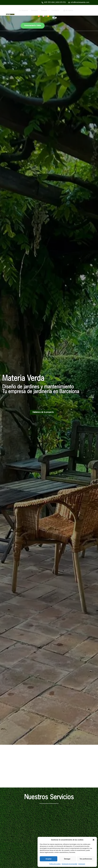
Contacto (55, 11)
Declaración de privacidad (69, 864)
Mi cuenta (68, 10)
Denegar (67, 859)
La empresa (24, 11)
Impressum (82, 864)
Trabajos (44, 11)
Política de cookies (55, 864)
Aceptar (49, 859)
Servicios (34, 11)
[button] (94, 840)
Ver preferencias (86, 859)
